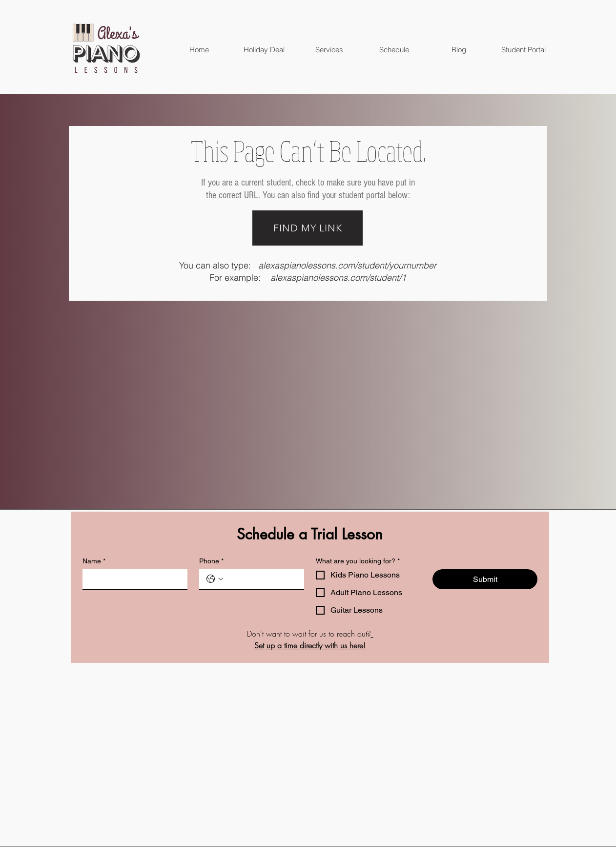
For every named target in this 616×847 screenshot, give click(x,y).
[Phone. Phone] (261, 579)
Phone (211, 561)
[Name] (132, 579)
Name (94, 561)
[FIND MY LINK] (308, 228)
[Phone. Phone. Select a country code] (215, 579)
